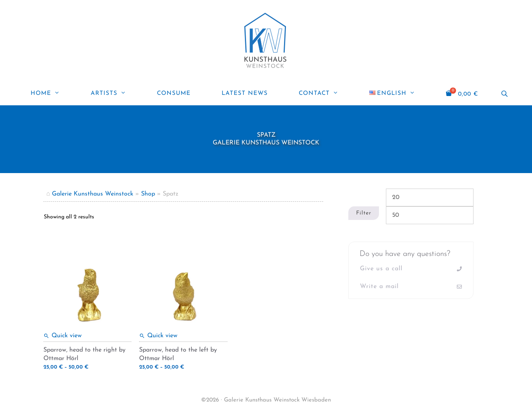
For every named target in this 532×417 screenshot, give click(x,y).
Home (53, 94)
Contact (326, 94)
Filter (364, 213)
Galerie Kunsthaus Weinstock (93, 194)
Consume (174, 94)
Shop (148, 194)
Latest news (245, 94)
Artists (116, 94)
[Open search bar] (505, 94)
